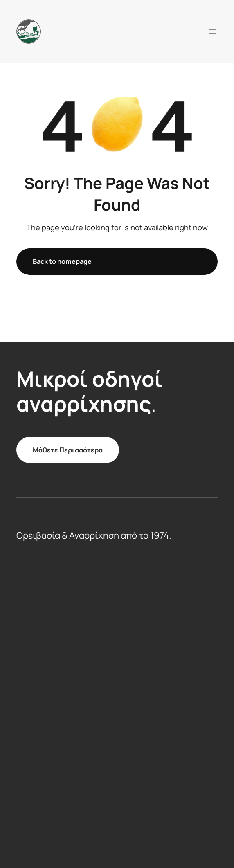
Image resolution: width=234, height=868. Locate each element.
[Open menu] (213, 31)
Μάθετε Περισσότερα (68, 450)
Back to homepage (62, 261)
